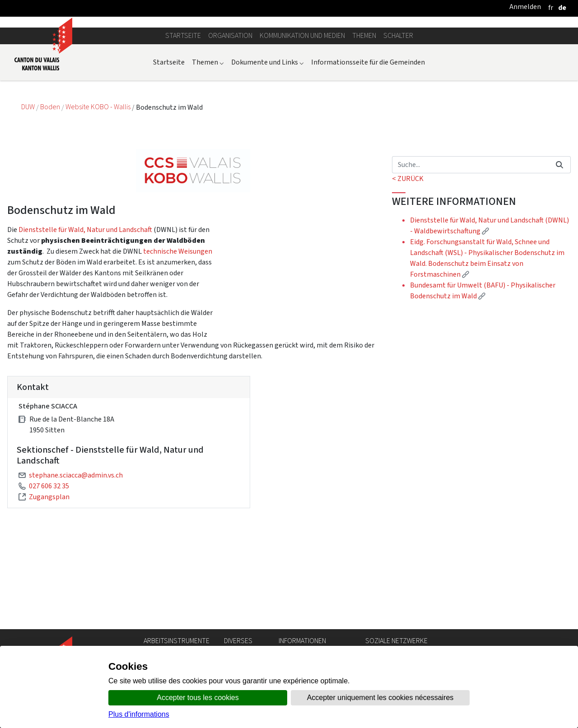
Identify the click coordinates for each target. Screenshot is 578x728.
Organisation (230, 132)
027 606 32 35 (49, 582)
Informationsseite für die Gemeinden (368, 158)
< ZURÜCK (408, 274)
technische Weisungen (178, 347)
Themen (364, 132)
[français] (551, 7)
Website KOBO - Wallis (99, 203)
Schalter (398, 132)
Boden (51, 203)
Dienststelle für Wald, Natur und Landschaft (85, 325)
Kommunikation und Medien (302, 132)
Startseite (183, 132)
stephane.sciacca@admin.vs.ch (76, 571)
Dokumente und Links (268, 158)
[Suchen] (470, 260)
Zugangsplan (49, 592)
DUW (29, 203)
